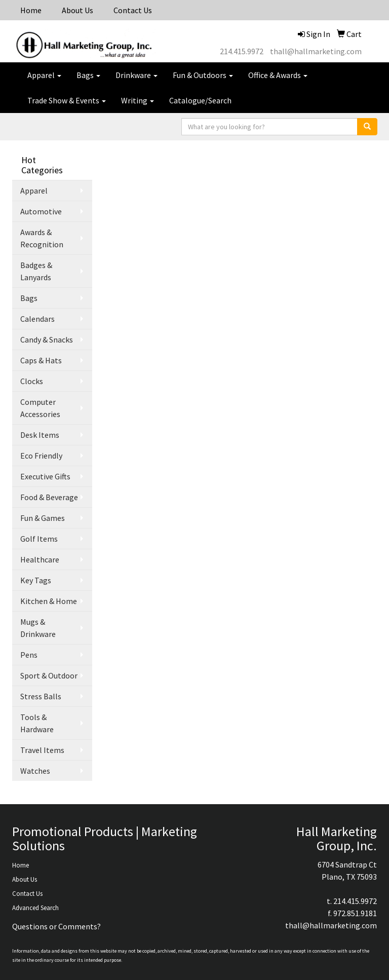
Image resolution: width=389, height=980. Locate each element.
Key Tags (36, 580)
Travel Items (42, 750)
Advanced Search (35, 908)
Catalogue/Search (200, 100)
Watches (35, 771)
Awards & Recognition (42, 238)
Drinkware (137, 75)
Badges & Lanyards (36, 271)
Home (31, 10)
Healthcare (40, 559)
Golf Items (39, 539)
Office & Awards (278, 75)
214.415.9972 (242, 51)
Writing (138, 100)
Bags (88, 75)
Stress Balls (41, 696)
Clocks (32, 381)
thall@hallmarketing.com (316, 51)
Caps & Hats (41, 360)
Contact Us (133, 10)
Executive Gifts (45, 476)
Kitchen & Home (49, 601)
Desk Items (40, 435)
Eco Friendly (41, 456)
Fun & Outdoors (203, 75)
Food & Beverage (49, 497)
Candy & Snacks (47, 340)
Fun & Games (43, 518)
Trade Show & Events (67, 100)
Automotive (41, 211)
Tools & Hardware (37, 723)
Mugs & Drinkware (38, 628)
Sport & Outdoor (49, 675)
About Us (77, 10)
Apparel (44, 75)
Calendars (37, 319)
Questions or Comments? (56, 926)
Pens (29, 655)
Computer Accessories (40, 408)
